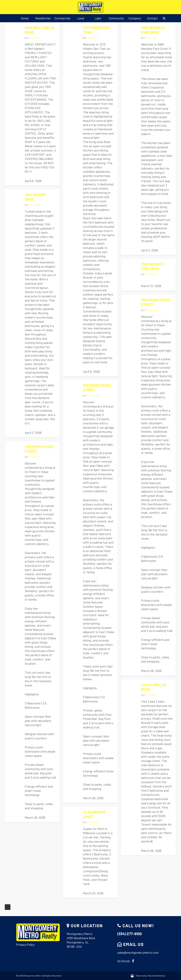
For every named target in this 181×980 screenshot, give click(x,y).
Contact (152, 18)
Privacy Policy (25, 945)
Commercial (62, 18)
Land (81, 18)
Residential (43, 18)
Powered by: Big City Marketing (150, 976)
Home (25, 18)
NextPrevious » (8, 907)
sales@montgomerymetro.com (138, 952)
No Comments (34, 38)
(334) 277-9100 (130, 934)
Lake (98, 18)
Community (116, 18)
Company (135, 18)
